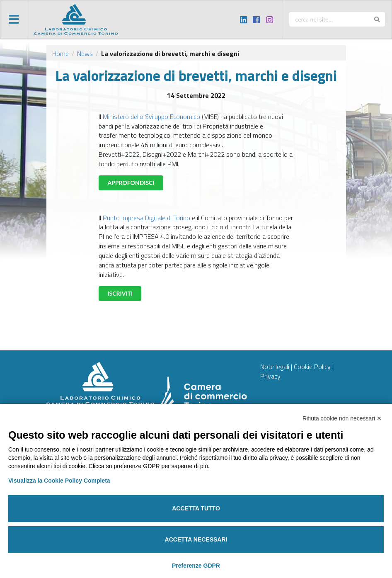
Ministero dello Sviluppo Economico (151, 117)
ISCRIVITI (120, 293)
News (85, 53)
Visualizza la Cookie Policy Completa (59, 481)
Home (60, 53)
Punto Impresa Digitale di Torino (146, 218)
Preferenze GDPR (196, 566)
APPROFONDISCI (131, 183)
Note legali (275, 367)
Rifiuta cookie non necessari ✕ (342, 418)
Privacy (270, 376)
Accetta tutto (196, 508)
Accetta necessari (196, 539)
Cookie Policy (312, 367)
